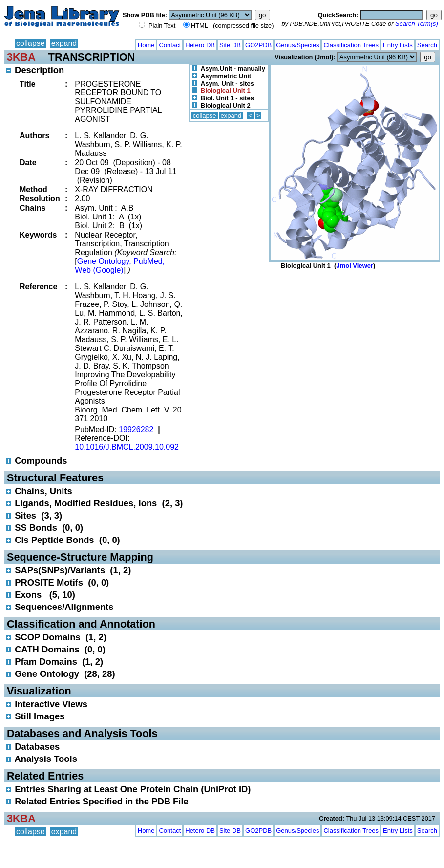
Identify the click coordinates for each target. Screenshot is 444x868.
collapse (31, 43)
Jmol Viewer (355, 266)
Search (427, 45)
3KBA (21, 57)
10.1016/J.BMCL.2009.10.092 (127, 447)
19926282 (136, 429)
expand (64, 43)
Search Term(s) (417, 24)
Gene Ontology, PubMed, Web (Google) (120, 266)
